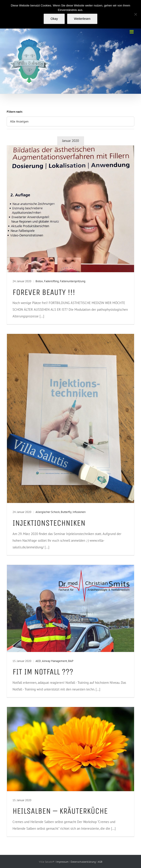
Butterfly (66, 512)
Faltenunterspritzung (73, 281)
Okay (54, 19)
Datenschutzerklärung (83, 862)
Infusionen (79, 512)
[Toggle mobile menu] (132, 32)
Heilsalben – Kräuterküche (60, 811)
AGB (100, 862)
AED (38, 661)
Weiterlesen (82, 19)
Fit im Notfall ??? (43, 672)
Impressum (63, 862)
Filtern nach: (15, 112)
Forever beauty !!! (44, 292)
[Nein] (135, 14)
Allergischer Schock (48, 512)
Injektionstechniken (49, 523)
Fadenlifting (51, 281)
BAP (71, 661)
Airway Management (55, 661)
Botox (39, 281)
